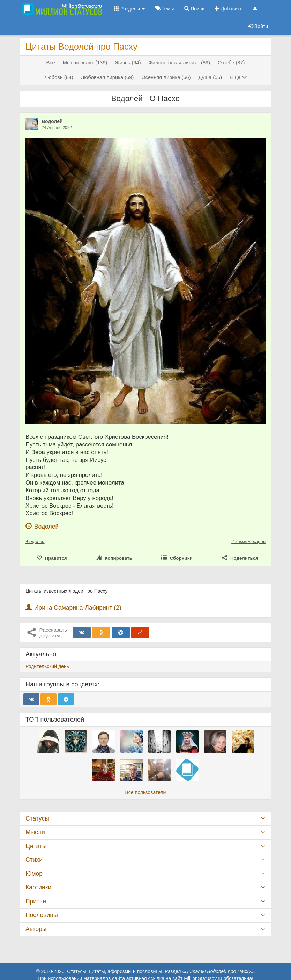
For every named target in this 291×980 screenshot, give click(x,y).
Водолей (52, 121)
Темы (165, 9)
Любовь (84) (59, 77)
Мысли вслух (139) (85, 63)
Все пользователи (146, 792)
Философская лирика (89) (180, 63)
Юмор (34, 874)
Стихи (34, 860)
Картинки (38, 887)
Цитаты (36, 846)
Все (50, 63)
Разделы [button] (129, 9)
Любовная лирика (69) (107, 77)
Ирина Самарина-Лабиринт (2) (78, 608)
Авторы (36, 929)
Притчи (36, 901)
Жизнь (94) (128, 63)
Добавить (229, 9)
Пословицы (42, 915)
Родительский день (47, 666)
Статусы (37, 818)
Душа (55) (210, 77)
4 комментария (248, 541)
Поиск (194, 9)
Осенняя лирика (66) (166, 77)
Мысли (35, 832)
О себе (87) (231, 63)
